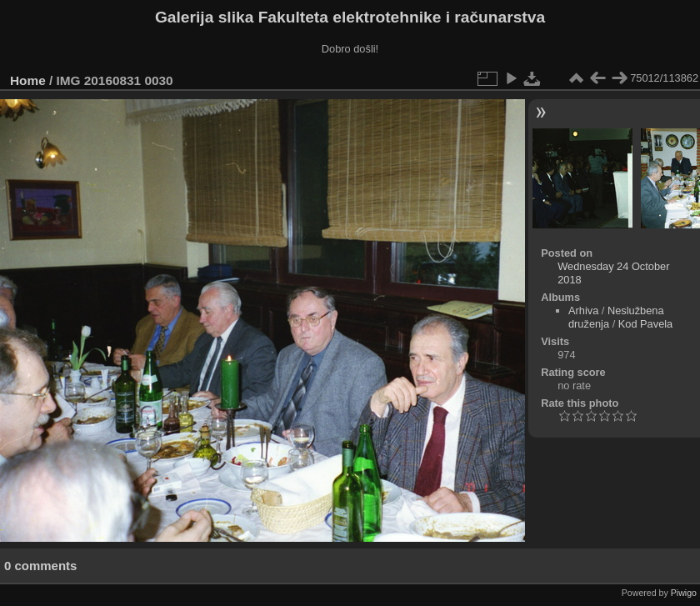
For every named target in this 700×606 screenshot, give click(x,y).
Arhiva (583, 311)
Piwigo (684, 593)
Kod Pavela (645, 324)
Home (28, 80)
